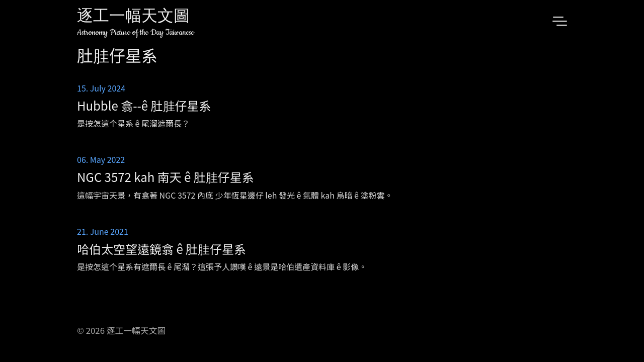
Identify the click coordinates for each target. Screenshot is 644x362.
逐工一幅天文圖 (133, 17)
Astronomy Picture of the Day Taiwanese (136, 32)
